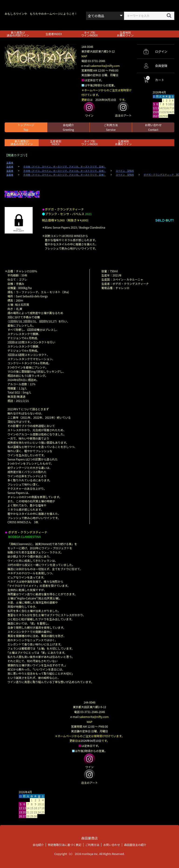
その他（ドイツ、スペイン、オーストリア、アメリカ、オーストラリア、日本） (65, 167)
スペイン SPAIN (125, 171)
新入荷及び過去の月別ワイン (18, 34)
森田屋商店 (89, 837)
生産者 (10, 163)
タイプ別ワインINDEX (89, 34)
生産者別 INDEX (55, 143)
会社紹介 (68, 127)
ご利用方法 (111, 127)
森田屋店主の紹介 (135, 844)
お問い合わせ (153, 127)
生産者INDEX (54, 34)
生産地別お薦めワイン (125, 34)
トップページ (26, 127)
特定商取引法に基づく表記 (65, 844)
